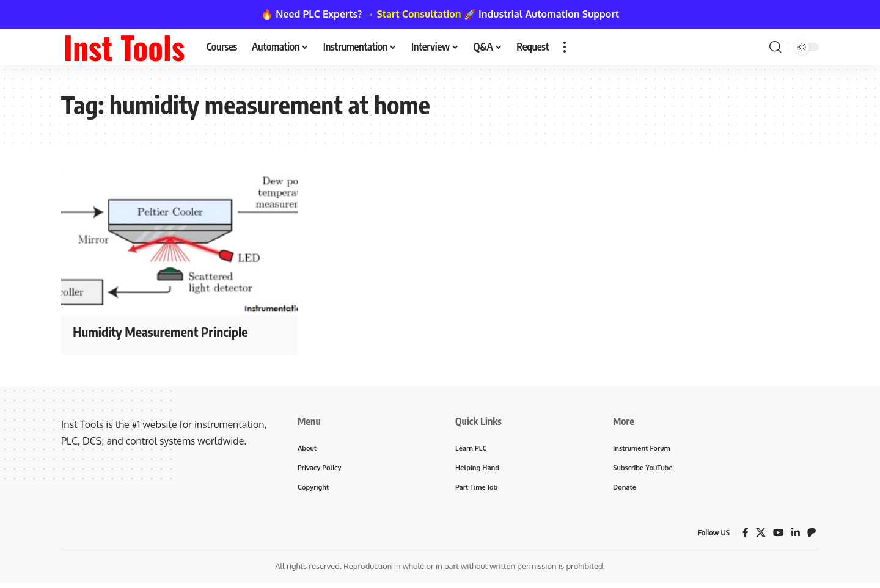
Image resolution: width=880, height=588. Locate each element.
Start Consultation (419, 14)
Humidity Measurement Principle (164, 332)
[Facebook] (746, 533)
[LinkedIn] (796, 533)
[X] (761, 533)
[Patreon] (812, 533)
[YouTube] (779, 533)
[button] (565, 47)
